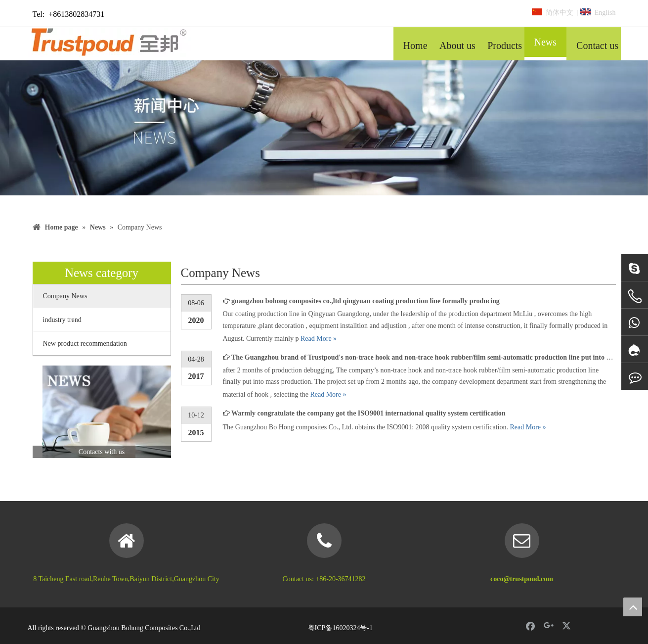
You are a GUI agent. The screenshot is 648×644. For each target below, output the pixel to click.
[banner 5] (324, 128)
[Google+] (549, 626)
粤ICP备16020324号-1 (340, 628)
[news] (102, 412)
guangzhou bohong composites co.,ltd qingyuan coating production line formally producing (366, 301)
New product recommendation (85, 344)
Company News (65, 296)
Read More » (319, 339)
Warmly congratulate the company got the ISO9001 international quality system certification (368, 413)
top (633, 607)
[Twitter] (567, 626)
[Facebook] (530, 626)
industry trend (62, 320)
